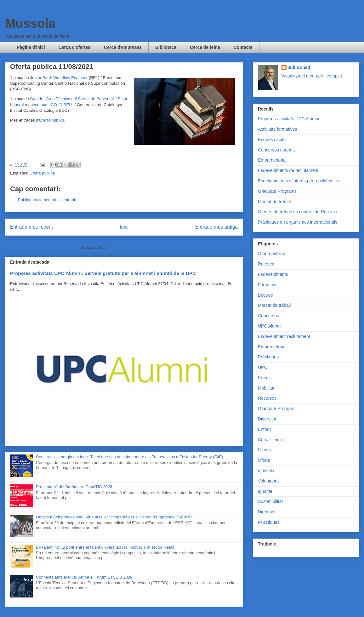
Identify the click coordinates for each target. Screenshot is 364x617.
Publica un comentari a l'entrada (47, 200)
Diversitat (267, 419)
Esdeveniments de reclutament (288, 170)
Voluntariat (268, 481)
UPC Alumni (270, 326)
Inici (124, 227)
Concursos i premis (277, 150)
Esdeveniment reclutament (284, 336)
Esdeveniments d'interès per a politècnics (298, 181)
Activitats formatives (277, 129)
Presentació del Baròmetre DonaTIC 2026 (74, 487)
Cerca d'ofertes (74, 47)
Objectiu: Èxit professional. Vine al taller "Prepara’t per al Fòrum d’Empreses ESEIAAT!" (115, 517)
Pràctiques (268, 357)
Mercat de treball (274, 202)
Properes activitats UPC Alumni (289, 119)
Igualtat (265, 491)
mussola (266, 471)
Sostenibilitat (270, 501)
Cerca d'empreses (123, 47)
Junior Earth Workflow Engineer (59, 78)
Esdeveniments (273, 274)
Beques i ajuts (272, 140)
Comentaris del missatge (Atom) (138, 247)
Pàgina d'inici (31, 47)
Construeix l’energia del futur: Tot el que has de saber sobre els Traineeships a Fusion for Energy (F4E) (129, 457)
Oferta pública (52, 120)
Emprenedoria (272, 160)
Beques (265, 295)
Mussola (30, 23)
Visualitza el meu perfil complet (312, 76)
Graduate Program (276, 408)
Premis (265, 378)
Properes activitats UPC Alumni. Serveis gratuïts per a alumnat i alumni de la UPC (103, 273)
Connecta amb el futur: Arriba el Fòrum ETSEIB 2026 (84, 577)
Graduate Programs (277, 191)
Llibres (264, 450)
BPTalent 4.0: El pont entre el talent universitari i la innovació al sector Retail (105, 547)
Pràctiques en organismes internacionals (298, 222)
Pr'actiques (269, 522)
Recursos (267, 398)
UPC (263, 367)
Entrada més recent (31, 227)
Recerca (266, 264)
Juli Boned (299, 67)
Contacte (243, 47)
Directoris (267, 512)
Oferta (264, 460)
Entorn (264, 429)
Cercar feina (270, 440)
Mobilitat (266, 388)
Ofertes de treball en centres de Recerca (298, 212)
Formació (267, 285)
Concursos (268, 316)
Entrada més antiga (216, 227)
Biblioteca (166, 47)
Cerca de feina (205, 47)
